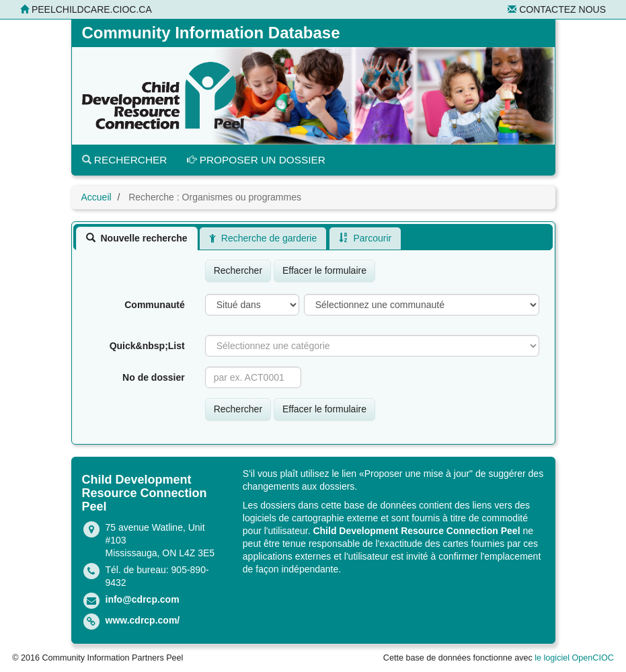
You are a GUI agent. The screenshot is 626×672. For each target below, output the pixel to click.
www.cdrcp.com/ (143, 620)
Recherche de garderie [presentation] (263, 238)
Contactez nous (557, 9)
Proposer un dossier (256, 160)
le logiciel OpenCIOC (574, 658)
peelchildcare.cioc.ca (86, 9)
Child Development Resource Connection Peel (416, 531)
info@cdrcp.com (143, 599)
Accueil (96, 197)
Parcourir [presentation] (365, 238)
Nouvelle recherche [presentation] (137, 238)
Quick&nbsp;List (147, 346)
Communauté (154, 305)
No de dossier (154, 377)
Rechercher (125, 160)
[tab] (137, 238)
